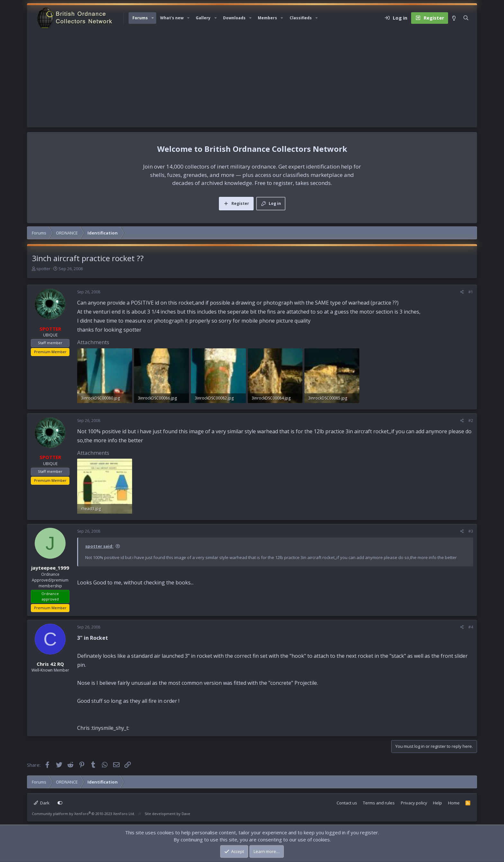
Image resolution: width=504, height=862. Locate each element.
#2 (471, 421)
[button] (153, 18)
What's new (172, 18)
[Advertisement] (252, 79)
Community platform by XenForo (83, 814)
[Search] (466, 18)
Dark (42, 803)
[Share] (462, 292)
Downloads (234, 18)
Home (454, 803)
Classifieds (301, 18)
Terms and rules (379, 803)
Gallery (203, 18)
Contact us (347, 803)
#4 (471, 627)
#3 (471, 531)
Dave (186, 814)
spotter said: (99, 546)
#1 (471, 292)
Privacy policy (414, 803)
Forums (140, 18)
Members (267, 18)
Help (437, 803)
